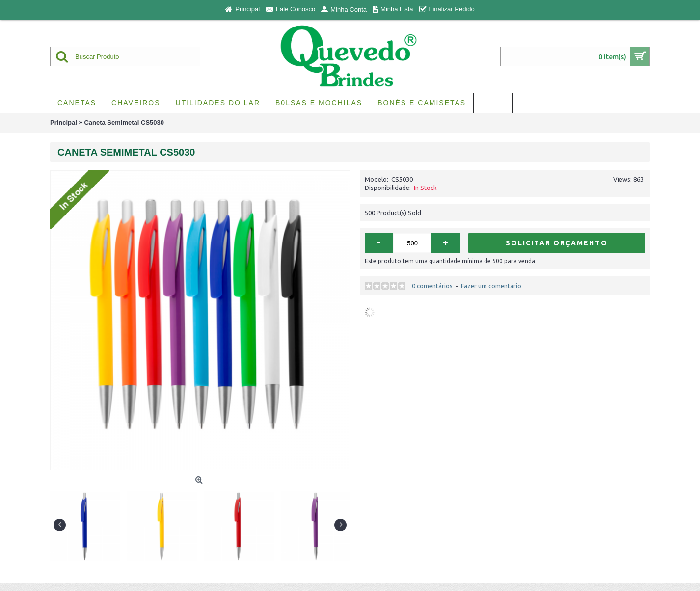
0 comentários (432, 286)
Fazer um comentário (491, 286)
